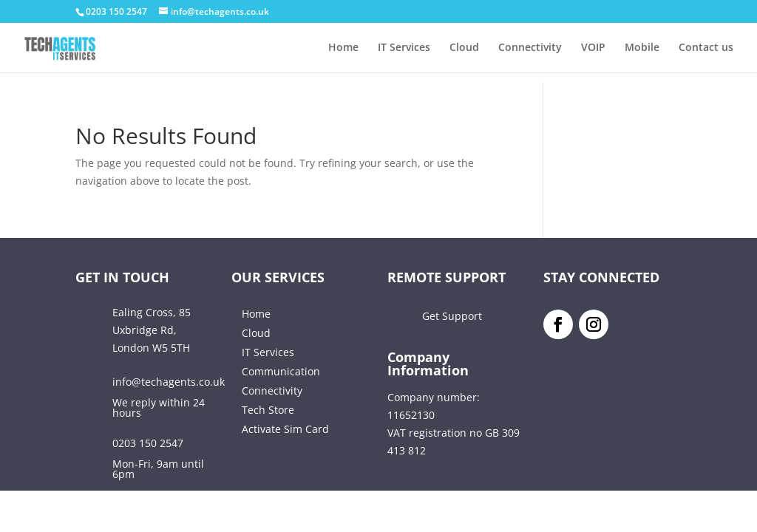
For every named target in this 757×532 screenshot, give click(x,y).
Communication (281, 371)
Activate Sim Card (285, 429)
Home (343, 48)
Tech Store (268, 410)
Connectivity (530, 48)
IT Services (404, 48)
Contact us (706, 48)
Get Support (452, 316)
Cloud (464, 48)
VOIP (593, 48)
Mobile (642, 48)
